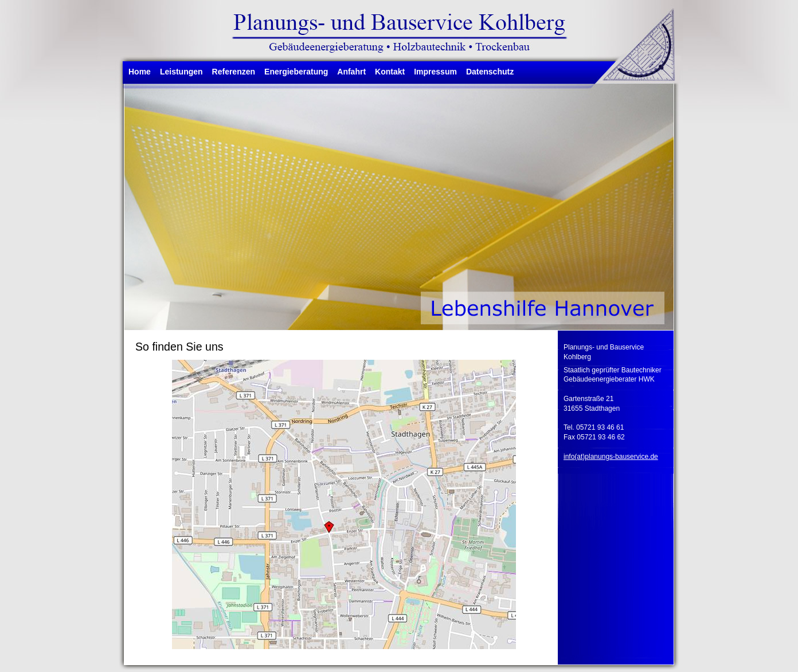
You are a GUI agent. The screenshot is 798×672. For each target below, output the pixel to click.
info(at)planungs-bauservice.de (611, 457)
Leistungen (181, 72)
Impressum (435, 72)
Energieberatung (296, 72)
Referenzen (234, 72)
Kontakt (390, 72)
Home (140, 72)
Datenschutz (490, 72)
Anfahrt (351, 72)
